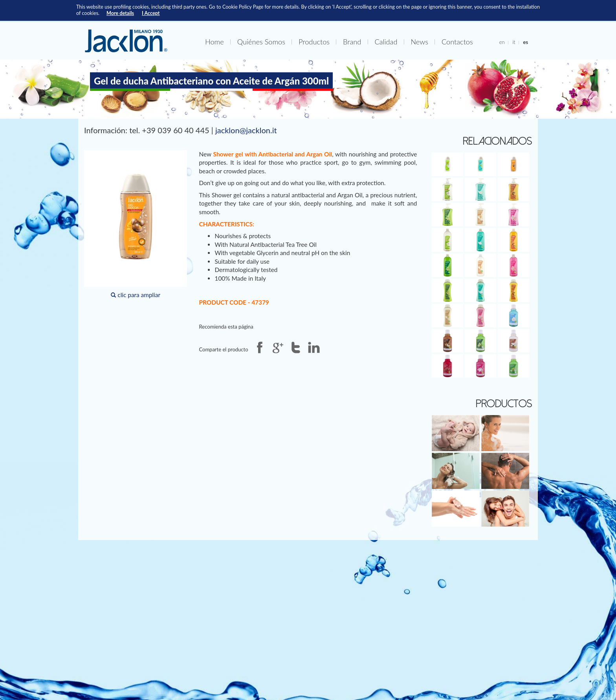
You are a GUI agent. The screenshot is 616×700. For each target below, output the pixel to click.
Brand (352, 42)
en (502, 42)
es (526, 42)
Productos (314, 42)
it (514, 42)
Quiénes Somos (261, 42)
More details (120, 13)
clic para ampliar (136, 224)
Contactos (457, 42)
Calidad (386, 42)
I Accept (151, 13)
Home (214, 42)
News (419, 42)
